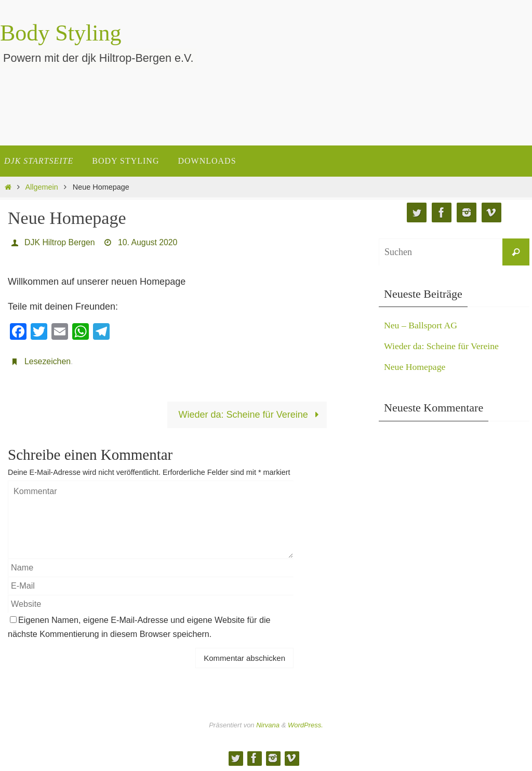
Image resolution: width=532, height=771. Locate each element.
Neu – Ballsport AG (421, 325)
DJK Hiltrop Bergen (60, 242)
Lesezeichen (48, 361)
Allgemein (42, 187)
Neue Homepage (415, 367)
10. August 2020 (149, 242)
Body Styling (61, 33)
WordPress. (305, 725)
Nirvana (268, 725)
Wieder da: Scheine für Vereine (251, 415)
